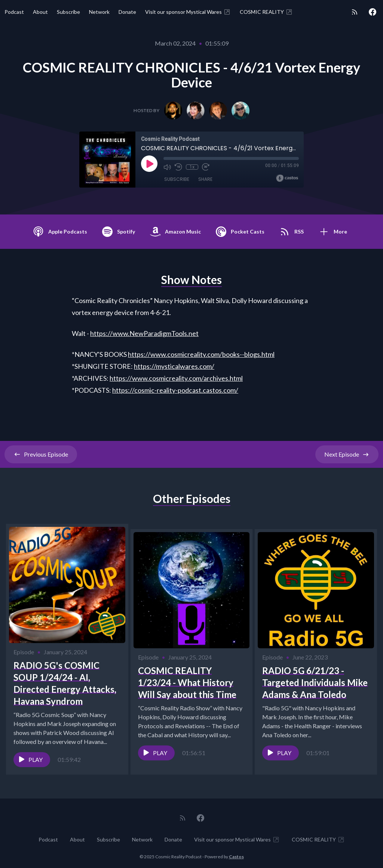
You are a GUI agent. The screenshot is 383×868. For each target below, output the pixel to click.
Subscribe (68, 12)
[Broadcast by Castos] (287, 178)
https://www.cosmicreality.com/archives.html (176, 378)
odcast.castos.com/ (210, 390)
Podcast (14, 12)
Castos (236, 853)
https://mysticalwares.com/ (174, 366)
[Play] (149, 164)
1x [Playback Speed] (192, 167)
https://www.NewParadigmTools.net (144, 333)
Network (99, 12)
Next (347, 454)
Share (205, 179)
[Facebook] (373, 12)
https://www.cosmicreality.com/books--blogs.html (201, 354)
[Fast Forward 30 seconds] (205, 167)
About (40, 12)
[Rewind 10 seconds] (178, 167)
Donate (127, 12)
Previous (41, 454)
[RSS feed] (355, 12)
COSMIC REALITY (266, 12)
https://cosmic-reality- (145, 390)
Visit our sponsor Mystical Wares (188, 12)
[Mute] (167, 167)
